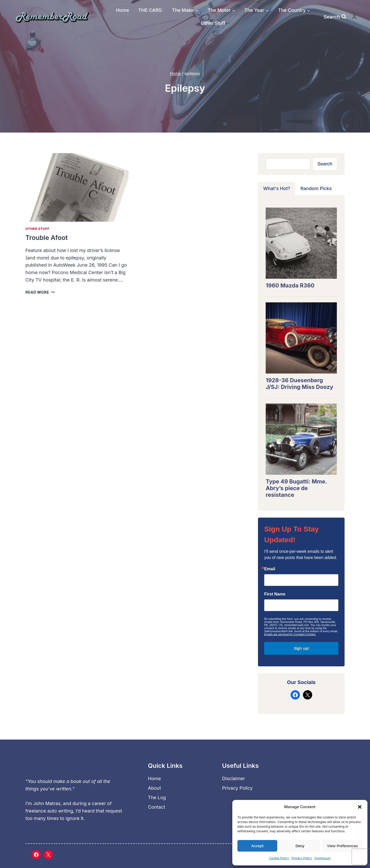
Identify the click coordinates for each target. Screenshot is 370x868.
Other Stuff (213, 23)
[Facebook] (36, 855)
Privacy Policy (302, 858)
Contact (157, 807)
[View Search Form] (335, 17)
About (155, 788)
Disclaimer (233, 778)
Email (270, 569)
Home (122, 10)
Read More (40, 292)
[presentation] (77, 187)
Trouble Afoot (47, 238)
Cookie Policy (279, 858)
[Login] (354, 17)
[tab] (277, 189)
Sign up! (301, 648)
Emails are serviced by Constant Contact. (290, 634)
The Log (157, 797)
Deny (300, 846)
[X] (48, 855)
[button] (360, 807)
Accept (257, 846)
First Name (275, 594)
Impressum (323, 858)
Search (325, 164)
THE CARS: (150, 10)
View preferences (342, 846)
